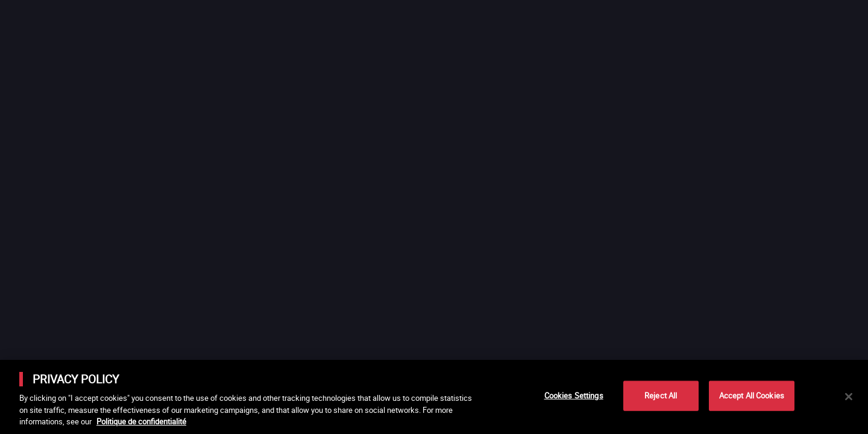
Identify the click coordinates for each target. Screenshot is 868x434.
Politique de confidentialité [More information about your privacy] (141, 421)
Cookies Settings (574, 395)
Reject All (661, 395)
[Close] (849, 397)
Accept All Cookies (752, 395)
